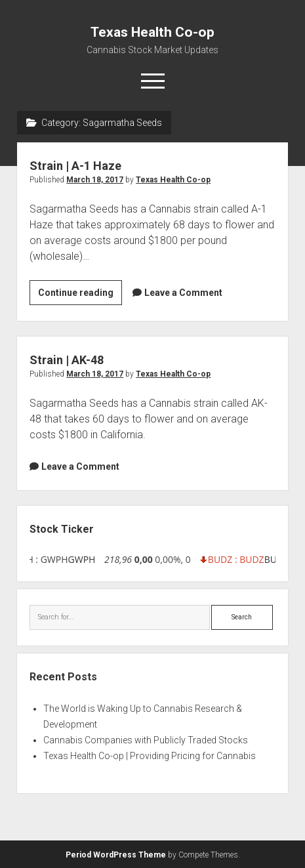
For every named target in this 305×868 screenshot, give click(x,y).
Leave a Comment (183, 293)
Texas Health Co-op (152, 32)
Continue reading (80, 295)
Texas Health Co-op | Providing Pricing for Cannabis (150, 756)
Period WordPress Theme (116, 855)
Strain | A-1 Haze (75, 166)
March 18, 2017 (95, 180)
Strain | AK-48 (67, 360)
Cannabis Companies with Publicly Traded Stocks (146, 740)
